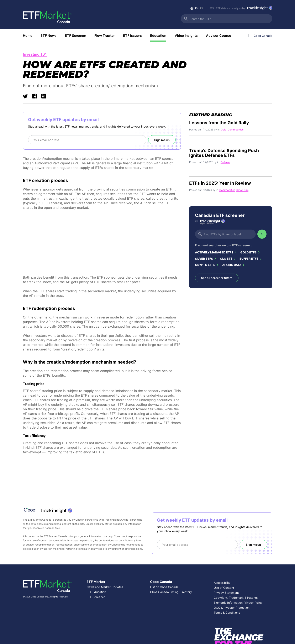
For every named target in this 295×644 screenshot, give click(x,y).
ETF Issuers (132, 36)
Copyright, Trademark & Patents (236, 598)
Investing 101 (35, 55)
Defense (225, 162)
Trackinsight (112, 520)
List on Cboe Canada (164, 587)
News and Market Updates (105, 587)
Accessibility (222, 583)
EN (197, 8)
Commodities (236, 130)
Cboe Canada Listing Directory (171, 592)
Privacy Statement (226, 593)
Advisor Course (218, 36)
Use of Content (224, 588)
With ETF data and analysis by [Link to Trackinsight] (241, 8)
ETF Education (96, 592)
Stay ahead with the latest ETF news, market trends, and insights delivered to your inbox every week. (97, 126)
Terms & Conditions (227, 613)
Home (28, 36)
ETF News (49, 36)
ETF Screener (75, 36)
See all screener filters (217, 278)
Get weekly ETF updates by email (63, 120)
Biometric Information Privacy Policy (238, 603)
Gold (224, 130)
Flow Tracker (105, 36)
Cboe (79, 520)
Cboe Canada (263, 36)
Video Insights (186, 36)
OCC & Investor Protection (232, 608)
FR (202, 8)
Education (158, 36)
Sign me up (162, 140)
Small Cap (242, 190)
